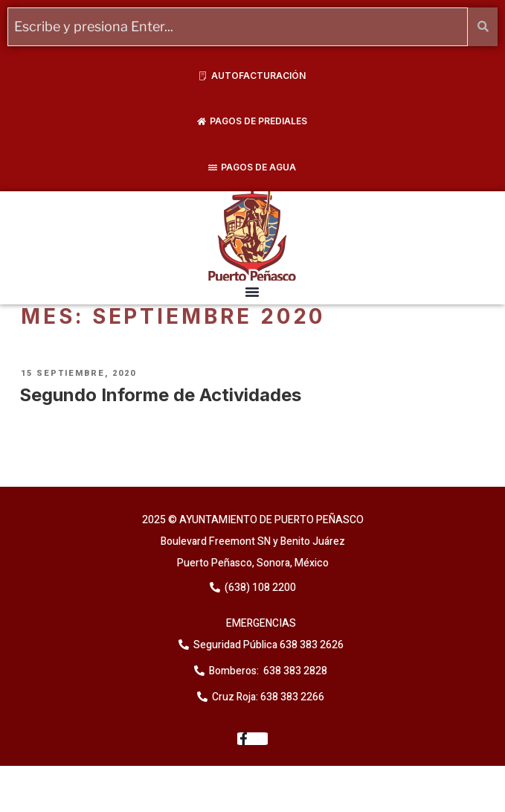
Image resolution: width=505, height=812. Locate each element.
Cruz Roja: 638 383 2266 (268, 697)
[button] (252, 292)
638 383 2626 (311, 645)
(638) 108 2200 (259, 588)
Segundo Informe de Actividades (160, 395)
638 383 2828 (294, 671)
